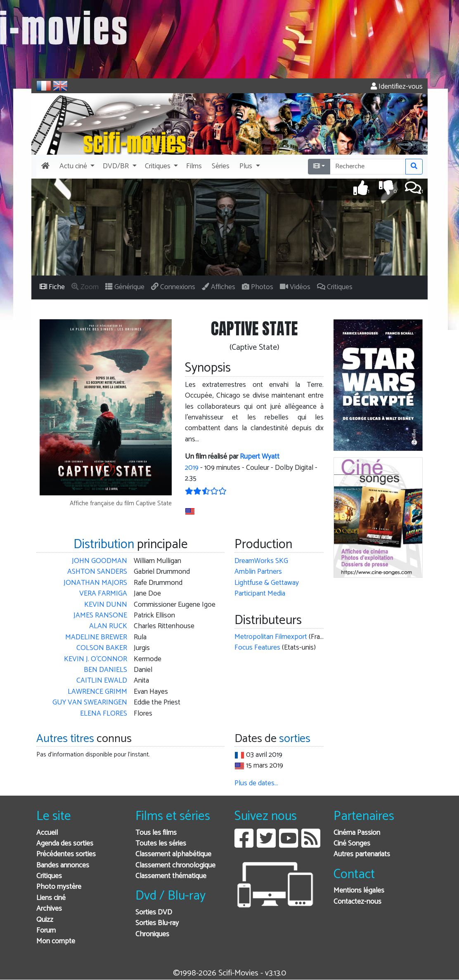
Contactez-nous (357, 902)
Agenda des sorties (65, 844)
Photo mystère (59, 887)
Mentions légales (359, 891)
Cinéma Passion (357, 833)
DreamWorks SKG (261, 561)
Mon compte (56, 941)
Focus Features (257, 648)
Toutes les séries (161, 844)
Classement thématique (171, 876)
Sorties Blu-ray (157, 923)
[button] (76, 167)
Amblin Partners (258, 572)
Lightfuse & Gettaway (267, 583)
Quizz (45, 920)
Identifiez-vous (397, 87)
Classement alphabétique (173, 854)
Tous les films (156, 833)
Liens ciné (51, 898)
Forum (46, 931)
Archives (49, 909)
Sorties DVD (154, 913)
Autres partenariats (362, 854)
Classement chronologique (175, 866)
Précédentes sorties (66, 854)
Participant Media (260, 594)
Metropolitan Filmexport (271, 637)
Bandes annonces (63, 866)
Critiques (49, 876)
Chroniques (152, 934)
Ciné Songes (352, 844)
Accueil (47, 833)
